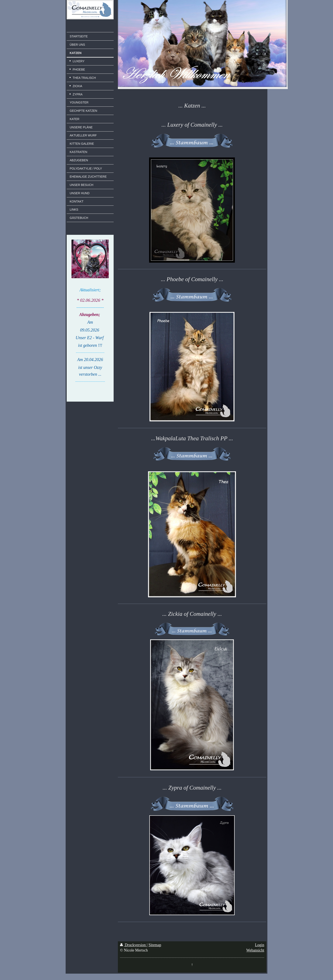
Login (260, 945)
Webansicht (255, 950)
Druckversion (133, 945)
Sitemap (155, 945)
